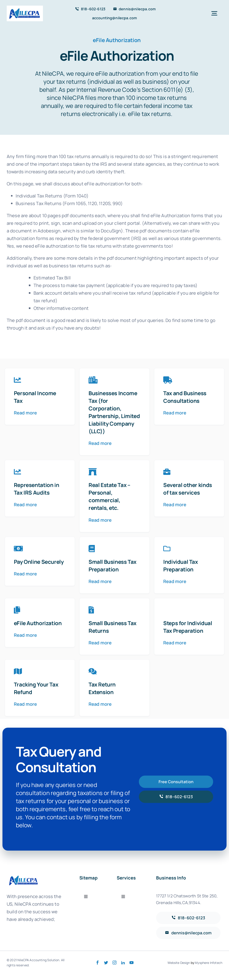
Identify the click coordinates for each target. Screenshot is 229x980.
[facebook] (98, 963)
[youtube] (131, 963)
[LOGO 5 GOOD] (25, 8)
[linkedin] (123, 963)
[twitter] (106, 963)
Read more (25, 413)
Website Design (179, 963)
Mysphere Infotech (209, 963)
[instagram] (114, 963)
